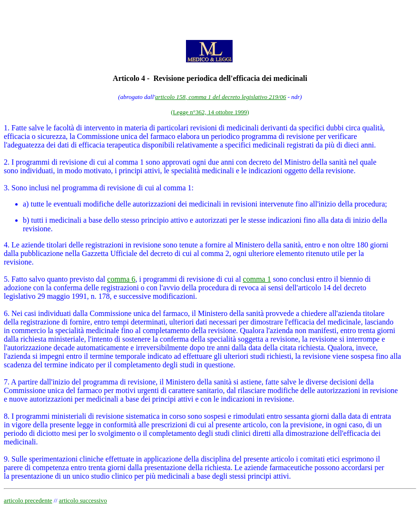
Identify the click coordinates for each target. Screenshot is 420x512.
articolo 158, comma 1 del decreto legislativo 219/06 (220, 97)
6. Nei (13, 313)
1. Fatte (15, 128)
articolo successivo (83, 500)
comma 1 (257, 279)
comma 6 (121, 279)
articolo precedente (28, 500)
